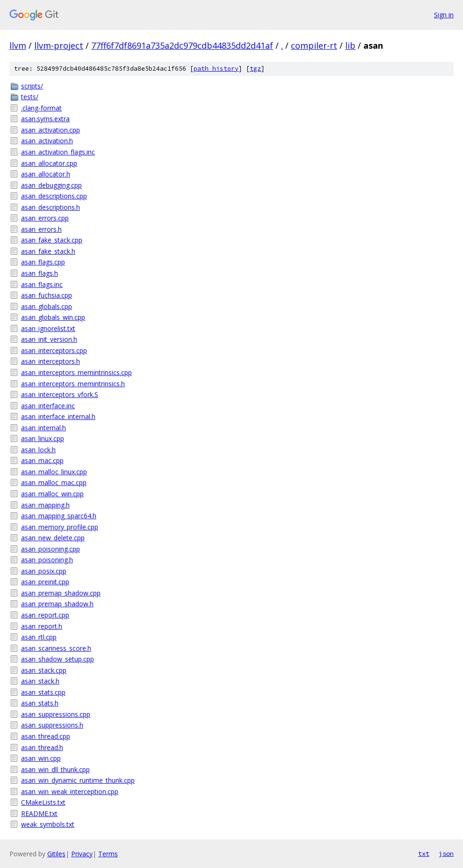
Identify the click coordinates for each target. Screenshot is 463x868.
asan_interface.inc (48, 406)
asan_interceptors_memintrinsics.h (73, 384)
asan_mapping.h (45, 505)
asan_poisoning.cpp (51, 549)
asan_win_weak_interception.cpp (70, 791)
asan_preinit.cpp (45, 582)
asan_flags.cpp (43, 262)
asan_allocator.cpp (49, 163)
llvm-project (59, 45)
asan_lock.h (38, 450)
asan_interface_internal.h (58, 416)
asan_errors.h (41, 229)
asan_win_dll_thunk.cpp (55, 769)
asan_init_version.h (49, 339)
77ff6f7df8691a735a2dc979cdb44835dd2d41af (182, 45)
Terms (108, 854)
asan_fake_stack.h (48, 251)
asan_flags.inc (42, 284)
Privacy (82, 854)
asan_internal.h (43, 428)
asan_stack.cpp (44, 670)
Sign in (444, 15)
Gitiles (56, 854)
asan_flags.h (40, 273)
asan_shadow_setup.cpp (58, 659)
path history (216, 69)
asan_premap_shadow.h (57, 604)
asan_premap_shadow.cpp (61, 593)
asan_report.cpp (45, 615)
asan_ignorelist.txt (48, 328)
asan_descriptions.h (51, 207)
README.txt (39, 813)
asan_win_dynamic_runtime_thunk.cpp (78, 780)
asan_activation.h (47, 141)
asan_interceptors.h (51, 361)
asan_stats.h (40, 703)
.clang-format (41, 108)
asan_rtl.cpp (39, 637)
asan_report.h (42, 626)
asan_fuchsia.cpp (47, 295)
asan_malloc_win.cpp (52, 494)
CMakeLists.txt (43, 802)
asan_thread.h (42, 747)
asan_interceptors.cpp (54, 350)
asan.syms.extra (45, 119)
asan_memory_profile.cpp (60, 527)
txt (424, 853)
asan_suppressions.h (52, 725)
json (446, 853)
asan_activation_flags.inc (58, 152)
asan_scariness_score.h (56, 648)
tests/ (30, 97)
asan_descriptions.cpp (54, 196)
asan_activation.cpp (51, 130)
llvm (18, 45)
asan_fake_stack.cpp (52, 240)
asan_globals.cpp (47, 306)
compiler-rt (314, 45)
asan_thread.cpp (46, 736)
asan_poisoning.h (47, 560)
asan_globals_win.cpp (53, 317)
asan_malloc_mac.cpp (54, 482)
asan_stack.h (40, 681)
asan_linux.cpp (43, 438)
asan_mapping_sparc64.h (59, 516)
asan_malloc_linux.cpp (54, 472)
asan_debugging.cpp (51, 185)
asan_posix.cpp (44, 571)
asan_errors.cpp (45, 218)
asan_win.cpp (41, 758)
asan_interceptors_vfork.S (60, 394)
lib (350, 45)
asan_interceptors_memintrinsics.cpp (76, 372)
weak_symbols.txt (48, 824)
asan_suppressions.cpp (56, 714)
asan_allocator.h (46, 174)
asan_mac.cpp (42, 460)
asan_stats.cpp (43, 692)
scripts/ (32, 86)
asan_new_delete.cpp (53, 538)
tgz (255, 69)
